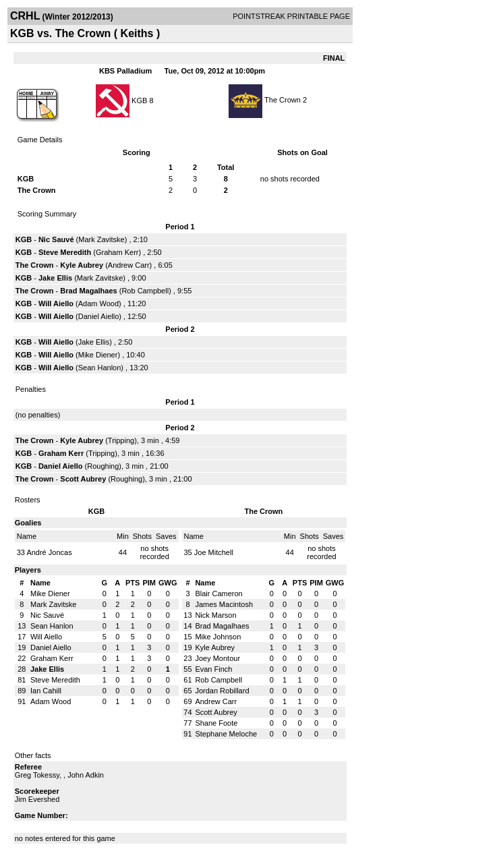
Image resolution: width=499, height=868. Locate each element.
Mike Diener (98, 355)
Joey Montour (217, 658)
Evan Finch (213, 669)
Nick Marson (215, 615)
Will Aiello (56, 303)
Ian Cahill (46, 691)
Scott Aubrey (83, 479)
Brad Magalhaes (88, 291)
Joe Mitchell (214, 552)
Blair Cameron (218, 594)
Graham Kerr (117, 252)
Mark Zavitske (101, 239)
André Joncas (49, 552)
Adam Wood (98, 303)
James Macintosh (224, 604)
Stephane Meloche (226, 734)
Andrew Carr (129, 265)
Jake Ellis (55, 278)
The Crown (283, 100)
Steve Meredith (65, 252)
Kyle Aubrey (82, 265)
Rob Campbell (145, 291)
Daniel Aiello (99, 316)
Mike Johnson (218, 637)
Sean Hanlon (100, 368)
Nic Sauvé (56, 239)
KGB (139, 100)
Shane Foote (216, 723)
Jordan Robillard (222, 691)
